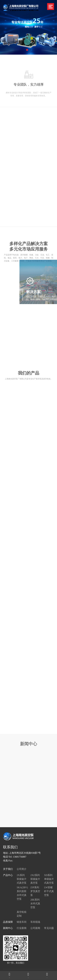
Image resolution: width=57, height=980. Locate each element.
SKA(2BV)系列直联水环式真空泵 (22, 893)
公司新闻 (35, 928)
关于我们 (8, 869)
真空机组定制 (22, 914)
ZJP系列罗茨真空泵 (35, 891)
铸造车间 (22, 922)
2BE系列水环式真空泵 (35, 904)
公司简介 (22, 869)
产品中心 (8, 875)
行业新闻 (22, 928)
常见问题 (49, 928)
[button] (27, 50)
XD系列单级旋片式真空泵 (49, 879)
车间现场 (35, 922)
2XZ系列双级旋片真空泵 (35, 879)
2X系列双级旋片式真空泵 (22, 879)
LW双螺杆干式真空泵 (49, 891)
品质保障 (8, 922)
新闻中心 (8, 928)
